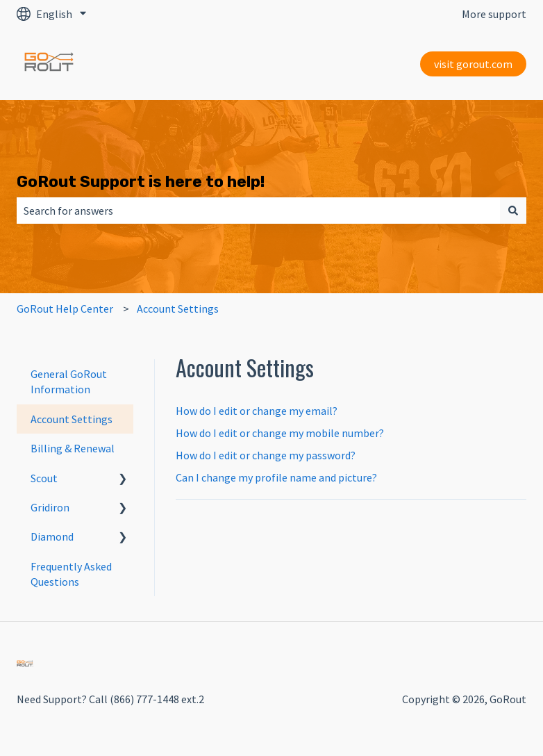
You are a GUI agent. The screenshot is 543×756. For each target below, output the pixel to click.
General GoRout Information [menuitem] (69, 381)
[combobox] (258, 211)
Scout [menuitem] (44, 478)
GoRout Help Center (65, 309)
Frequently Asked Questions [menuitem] (71, 574)
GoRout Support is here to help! (141, 181)
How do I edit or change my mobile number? (280, 433)
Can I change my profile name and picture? (276, 477)
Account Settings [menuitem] (72, 419)
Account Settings (178, 309)
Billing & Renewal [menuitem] (73, 448)
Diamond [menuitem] (52, 536)
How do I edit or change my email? (257, 411)
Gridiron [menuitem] (50, 507)
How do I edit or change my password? (266, 455)
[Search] (513, 211)
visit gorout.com (473, 64)
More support (494, 14)
